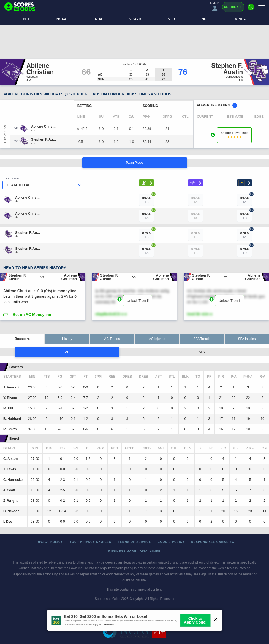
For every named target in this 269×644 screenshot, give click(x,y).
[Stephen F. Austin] (44, 139)
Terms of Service (134, 542)
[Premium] (251, 9)
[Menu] (262, 7)
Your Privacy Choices (91, 542)
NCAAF (63, 19)
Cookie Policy (171, 542)
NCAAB (135, 19)
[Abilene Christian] (44, 127)
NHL (205, 19)
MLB (171, 19)
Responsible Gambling (213, 542)
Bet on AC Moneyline (32, 315)
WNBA (241, 19)
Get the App (233, 7)
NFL (27, 19)
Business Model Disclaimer (135, 552)
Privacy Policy (49, 542)
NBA (99, 19)
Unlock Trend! (138, 301)
